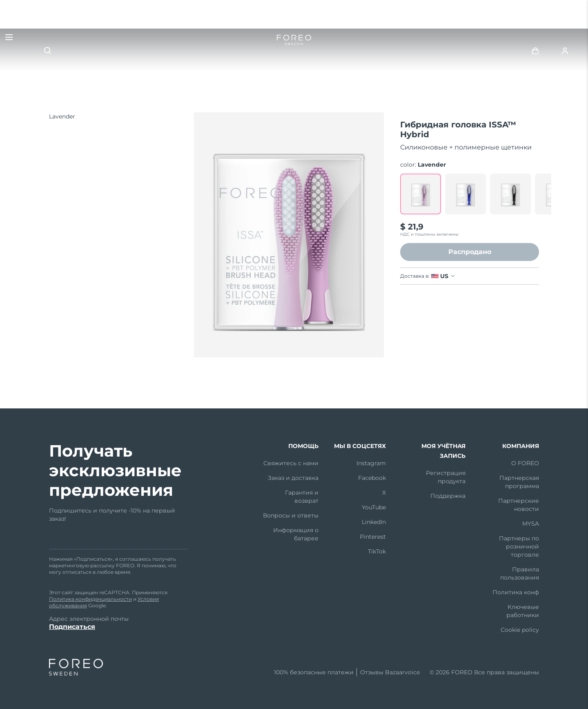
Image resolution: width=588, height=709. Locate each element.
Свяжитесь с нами (291, 463)
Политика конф (516, 592)
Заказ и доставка (293, 478)
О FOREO (525, 463)
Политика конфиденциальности (90, 599)
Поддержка (448, 496)
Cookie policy (520, 630)
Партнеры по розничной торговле (519, 546)
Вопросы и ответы (291, 515)
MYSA (531, 524)
